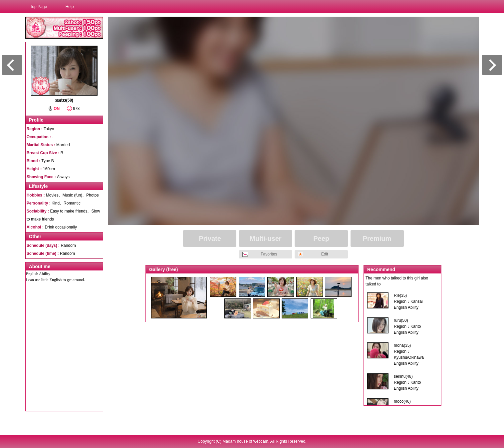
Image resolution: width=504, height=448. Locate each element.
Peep (321, 238)
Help (70, 7)
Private (210, 238)
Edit (325, 254)
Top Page (38, 7)
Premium (377, 238)
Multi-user (266, 238)
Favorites (269, 254)
